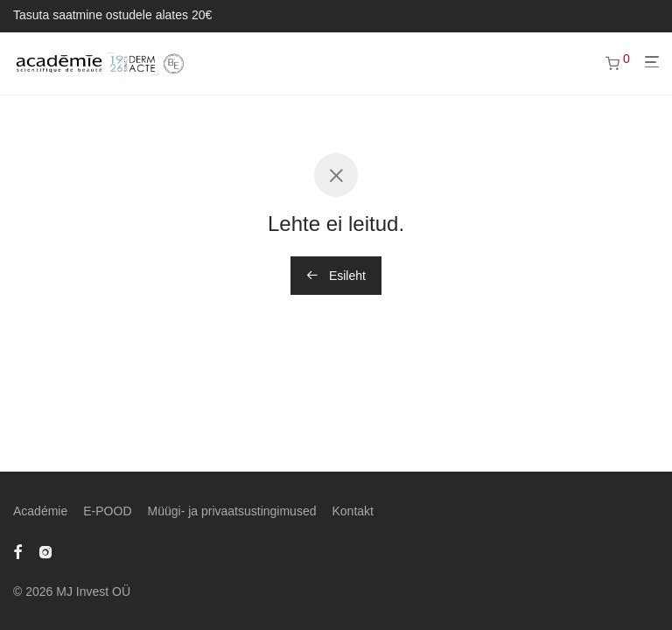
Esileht (336, 276)
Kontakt (352, 511)
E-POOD (107, 511)
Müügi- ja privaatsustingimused (232, 511)
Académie (40, 511)
